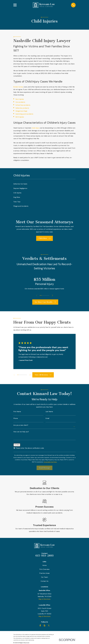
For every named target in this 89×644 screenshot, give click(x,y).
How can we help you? (21, 432)
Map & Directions (44, 599)
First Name (17, 412)
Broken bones (18, 87)
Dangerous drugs (21, 111)
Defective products (22, 108)
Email (47, 418)
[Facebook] (40, 626)
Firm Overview (44, 569)
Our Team (44, 577)
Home (44, 565)
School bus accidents (23, 105)
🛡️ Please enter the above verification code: (29, 448)
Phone (16, 418)
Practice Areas (44, 573)
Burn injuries (20, 99)
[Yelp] (44, 626)
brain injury (36, 128)
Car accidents (20, 102)
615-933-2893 (44, 556)
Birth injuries (20, 117)
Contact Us (44, 581)
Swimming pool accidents (24, 114)
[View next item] (53, 295)
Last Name (49, 412)
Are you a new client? (21, 425)
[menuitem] (45, 184)
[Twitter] (49, 626)
